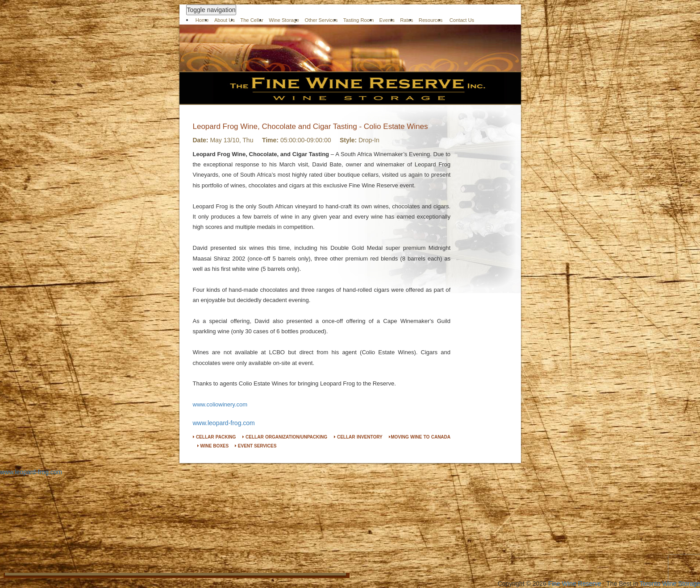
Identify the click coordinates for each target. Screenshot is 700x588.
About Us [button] (225, 20)
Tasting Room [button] (358, 20)
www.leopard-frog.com (224, 423)
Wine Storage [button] (284, 20)
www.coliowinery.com (220, 404)
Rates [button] (406, 20)
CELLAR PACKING (215, 437)
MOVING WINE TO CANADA (420, 437)
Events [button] (387, 20)
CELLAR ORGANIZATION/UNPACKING (285, 437)
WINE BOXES (213, 446)
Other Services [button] (321, 20)
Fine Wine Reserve (575, 584)
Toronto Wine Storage (670, 584)
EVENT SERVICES (256, 446)
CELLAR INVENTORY (358, 437)
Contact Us (462, 20)
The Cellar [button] (252, 20)
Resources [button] (431, 20)
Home (202, 20)
